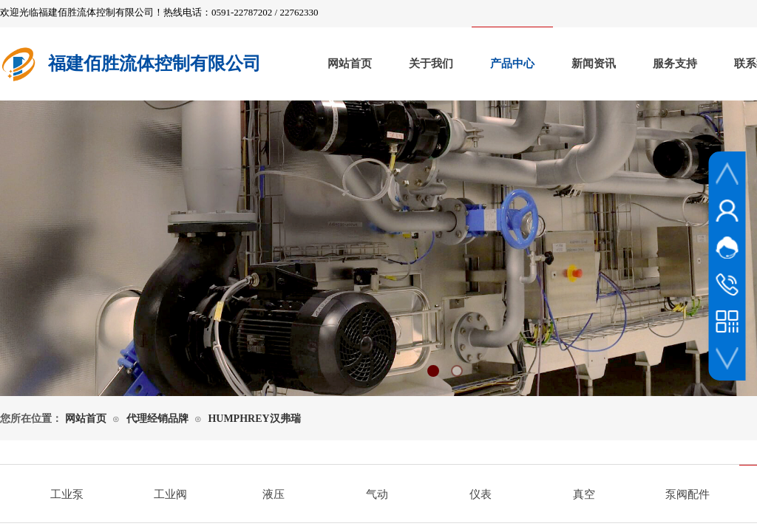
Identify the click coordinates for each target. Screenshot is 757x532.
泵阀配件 (688, 494)
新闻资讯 (594, 64)
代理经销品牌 (157, 419)
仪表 (481, 494)
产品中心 (512, 64)
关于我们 (431, 64)
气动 (377, 494)
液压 (274, 494)
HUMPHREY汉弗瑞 (254, 419)
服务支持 (675, 64)
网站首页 (350, 64)
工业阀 (170, 494)
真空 (584, 494)
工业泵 (67, 494)
